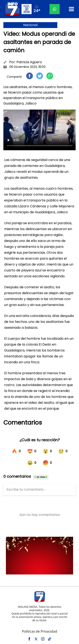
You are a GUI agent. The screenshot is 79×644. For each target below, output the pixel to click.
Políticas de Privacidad (39, 631)
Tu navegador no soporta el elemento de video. (39, 130)
